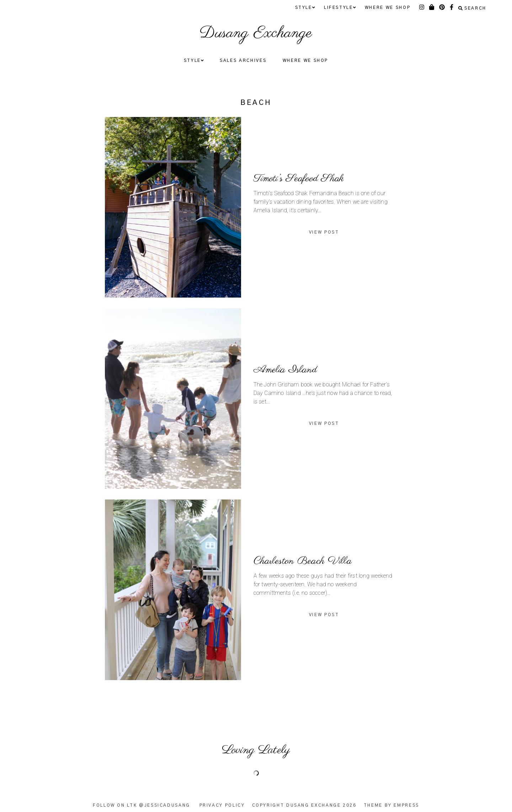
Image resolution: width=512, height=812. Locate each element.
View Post (324, 232)
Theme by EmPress (391, 805)
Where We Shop (388, 7)
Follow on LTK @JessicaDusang (142, 805)
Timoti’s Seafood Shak (299, 178)
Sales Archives (243, 60)
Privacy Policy (222, 805)
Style (305, 8)
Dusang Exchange (256, 33)
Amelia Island (285, 370)
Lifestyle (340, 8)
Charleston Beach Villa (303, 561)
